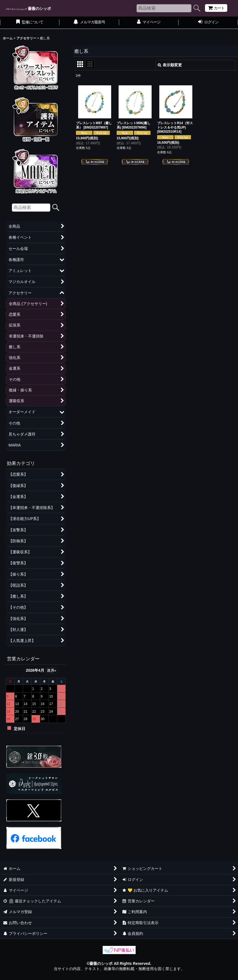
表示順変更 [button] (170, 65)
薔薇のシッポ (28, 9)
